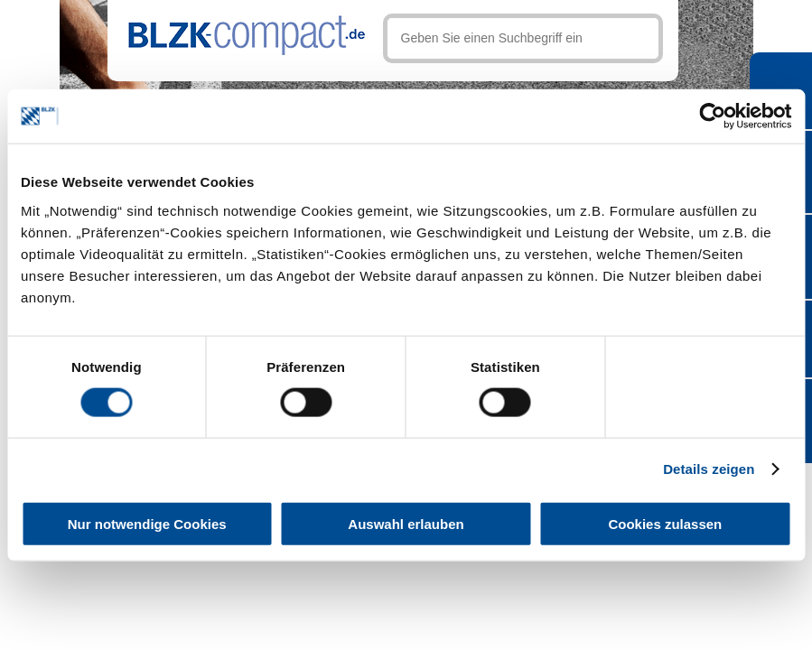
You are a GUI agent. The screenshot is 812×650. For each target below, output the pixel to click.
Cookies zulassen (665, 523)
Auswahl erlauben (406, 523)
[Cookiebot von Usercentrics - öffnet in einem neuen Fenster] (712, 116)
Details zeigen (709, 469)
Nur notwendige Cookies (147, 523)
